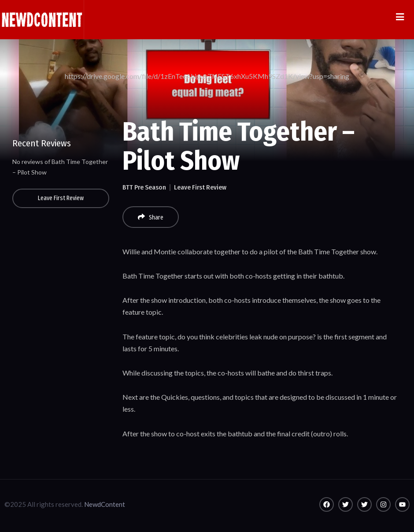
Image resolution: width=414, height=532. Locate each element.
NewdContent (105, 504)
